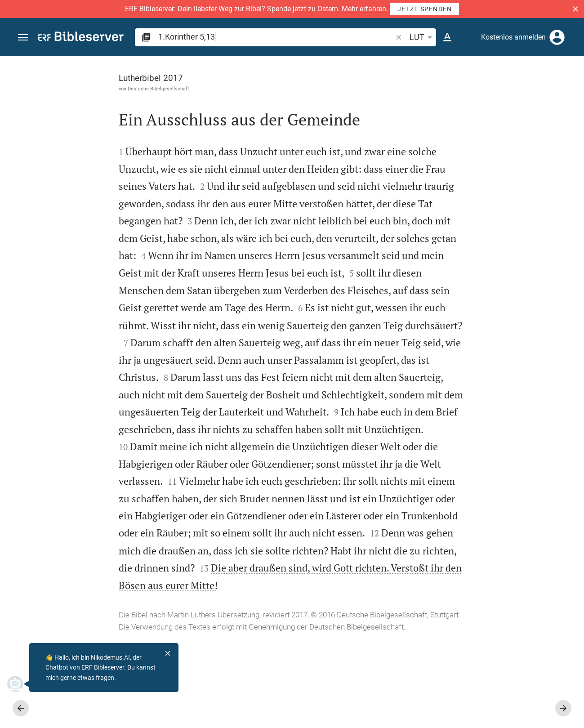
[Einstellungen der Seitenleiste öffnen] (555, 92)
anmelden (456, 141)
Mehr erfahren (364, 9)
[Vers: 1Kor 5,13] (477, 73)
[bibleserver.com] (81, 38)
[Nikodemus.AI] (21, 684)
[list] (488, 366)
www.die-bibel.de (67, 715)
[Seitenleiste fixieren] (387, 64)
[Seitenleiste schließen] (387, 400)
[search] (276, 37)
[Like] (407, 92)
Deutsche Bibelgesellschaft (78, 89)
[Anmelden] (557, 37)
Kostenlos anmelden (513, 37)
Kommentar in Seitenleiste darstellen (476, 326)
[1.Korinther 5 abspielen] (488, 515)
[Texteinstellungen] (447, 37)
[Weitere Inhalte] (488, 207)
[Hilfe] (570, 92)
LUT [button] (422, 37)
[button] (575, 9)
